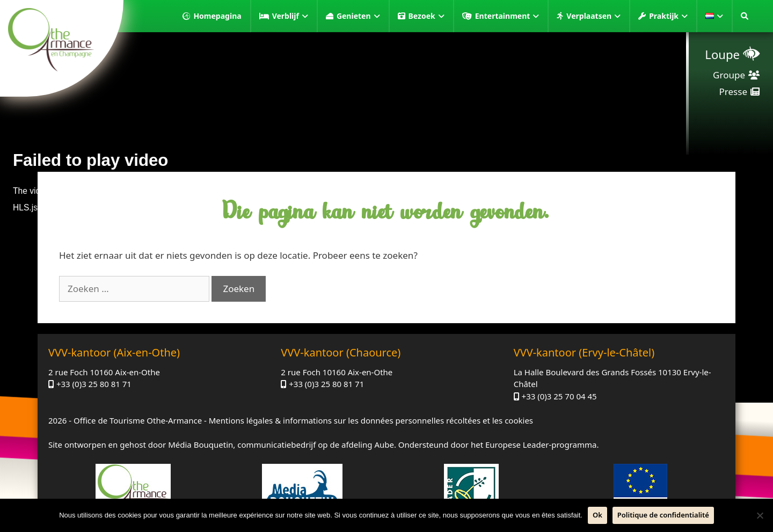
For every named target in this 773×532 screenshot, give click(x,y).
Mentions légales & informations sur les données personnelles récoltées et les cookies (371, 420)
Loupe (722, 54)
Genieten (358, 16)
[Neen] (760, 515)
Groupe (729, 75)
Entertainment (507, 16)
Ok (597, 515)
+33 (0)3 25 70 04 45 (559, 396)
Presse (733, 92)
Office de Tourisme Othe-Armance (138, 420)
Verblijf (290, 16)
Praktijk (668, 16)
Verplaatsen (593, 16)
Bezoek (426, 16)
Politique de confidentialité (663, 515)
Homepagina (217, 16)
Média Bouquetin (200, 444)
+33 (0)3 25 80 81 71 (94, 384)
